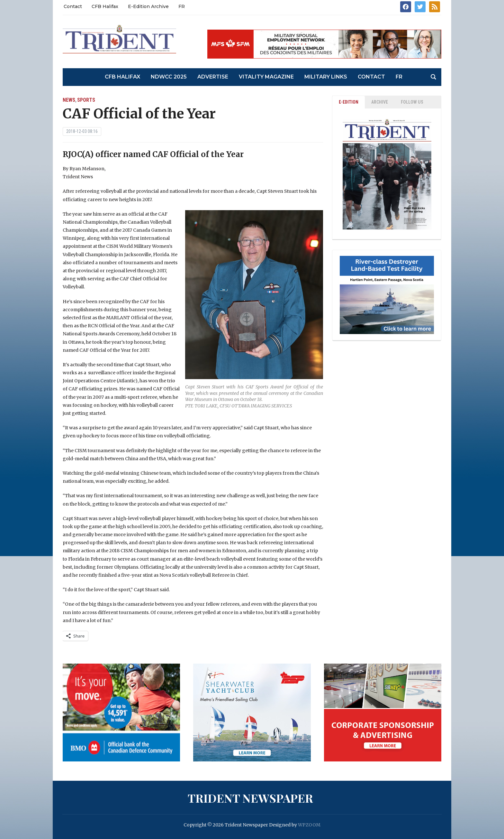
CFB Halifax (105, 6)
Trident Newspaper (250, 798)
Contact (73, 6)
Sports (86, 100)
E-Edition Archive (148, 6)
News (69, 100)
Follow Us (412, 102)
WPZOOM (309, 825)
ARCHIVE (380, 102)
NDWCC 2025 (169, 77)
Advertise (213, 77)
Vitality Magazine (266, 77)
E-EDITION (349, 102)
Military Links (326, 77)
